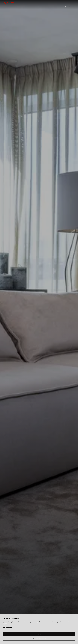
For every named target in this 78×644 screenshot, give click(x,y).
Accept (39, 634)
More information (7, 627)
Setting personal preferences (39, 639)
